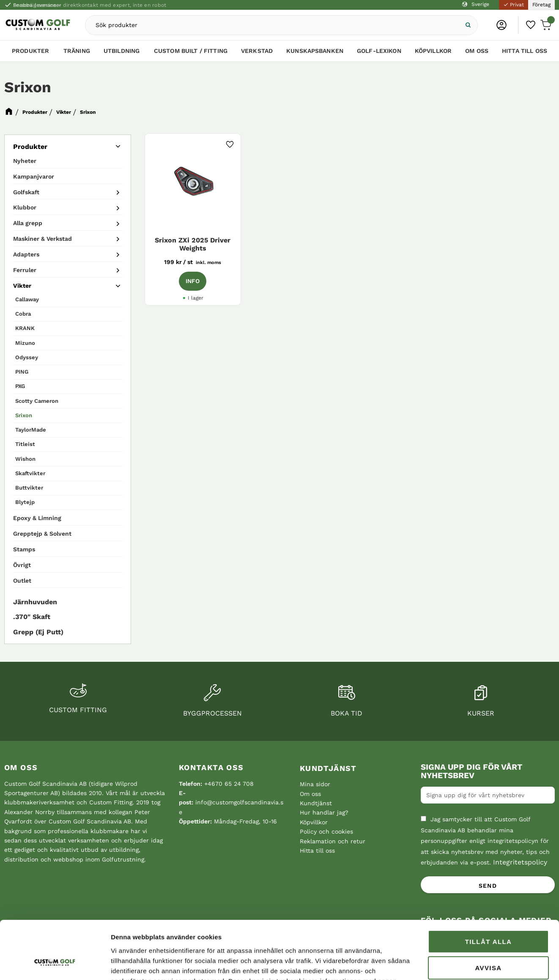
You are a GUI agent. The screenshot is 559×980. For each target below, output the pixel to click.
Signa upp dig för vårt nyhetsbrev (471, 771)
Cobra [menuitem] (23, 314)
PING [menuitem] (22, 372)
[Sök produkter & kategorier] (272, 25)
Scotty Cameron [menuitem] (37, 401)
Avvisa (488, 917)
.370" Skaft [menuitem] (32, 617)
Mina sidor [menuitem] (315, 784)
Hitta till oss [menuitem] (525, 51)
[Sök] (467, 25)
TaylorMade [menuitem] (31, 430)
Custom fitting (78, 710)
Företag (541, 5)
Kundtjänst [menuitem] (328, 768)
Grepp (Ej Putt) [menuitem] (38, 632)
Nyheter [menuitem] (25, 161)
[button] (531, 25)
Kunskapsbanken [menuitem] (315, 51)
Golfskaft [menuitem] (26, 192)
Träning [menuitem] (77, 51)
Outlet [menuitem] (22, 581)
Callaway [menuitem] (27, 299)
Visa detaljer (129, 963)
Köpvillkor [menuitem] (433, 51)
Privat (514, 5)
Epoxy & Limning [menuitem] (37, 518)
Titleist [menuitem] (25, 444)
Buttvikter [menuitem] (29, 488)
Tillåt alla (489, 891)
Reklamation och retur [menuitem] (333, 841)
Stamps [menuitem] (24, 549)
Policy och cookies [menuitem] (326, 831)
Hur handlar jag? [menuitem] (324, 812)
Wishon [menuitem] (25, 459)
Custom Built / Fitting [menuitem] (191, 51)
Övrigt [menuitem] (22, 565)
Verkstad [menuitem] (257, 51)
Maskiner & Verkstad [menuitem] (42, 239)
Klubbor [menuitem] (25, 207)
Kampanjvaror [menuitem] (34, 176)
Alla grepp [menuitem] (28, 223)
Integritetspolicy (520, 862)
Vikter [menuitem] (22, 286)
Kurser (481, 713)
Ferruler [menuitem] (25, 270)
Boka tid (347, 713)
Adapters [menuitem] (26, 254)
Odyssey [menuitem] (27, 357)
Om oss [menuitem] (477, 51)
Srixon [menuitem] (24, 415)
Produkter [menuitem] (30, 51)
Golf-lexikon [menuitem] (379, 51)
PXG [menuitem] (20, 386)
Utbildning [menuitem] (122, 51)
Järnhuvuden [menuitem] (35, 602)
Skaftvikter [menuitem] (30, 473)
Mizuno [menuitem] (25, 343)
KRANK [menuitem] (25, 328)
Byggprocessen (212, 713)
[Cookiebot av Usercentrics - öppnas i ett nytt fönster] (55, 963)
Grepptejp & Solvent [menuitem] (42, 534)
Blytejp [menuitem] (25, 502)
